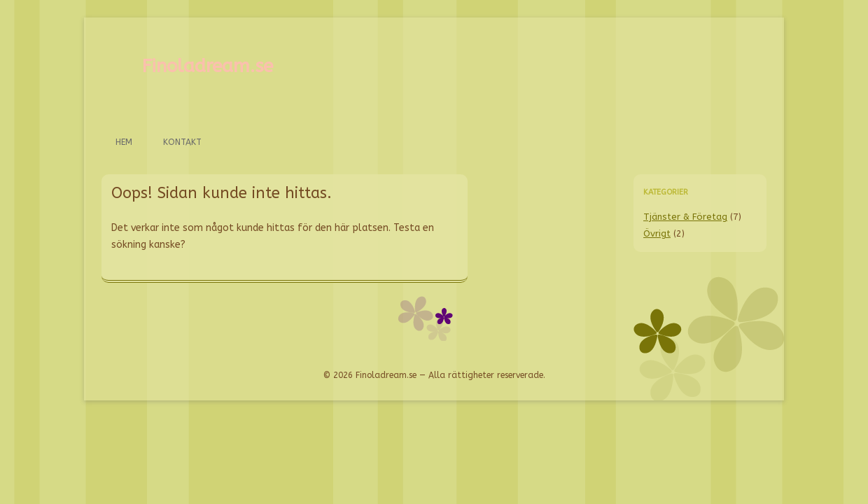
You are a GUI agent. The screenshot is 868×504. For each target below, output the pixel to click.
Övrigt (657, 233)
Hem (124, 142)
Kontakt (182, 142)
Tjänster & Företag (685, 217)
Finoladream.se (208, 66)
